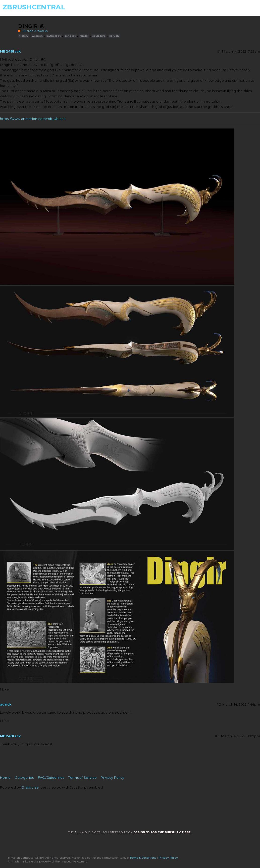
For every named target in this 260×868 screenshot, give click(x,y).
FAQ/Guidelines (51, 777)
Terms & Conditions (143, 858)
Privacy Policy (112, 777)
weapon (37, 36)
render (84, 36)
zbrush (114, 36)
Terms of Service (83, 777)
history (24, 36)
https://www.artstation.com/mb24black (33, 119)
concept (70, 36)
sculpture (99, 36)
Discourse (30, 787)
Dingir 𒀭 (31, 26)
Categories (24, 777)
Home (5, 777)
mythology (54, 36)
